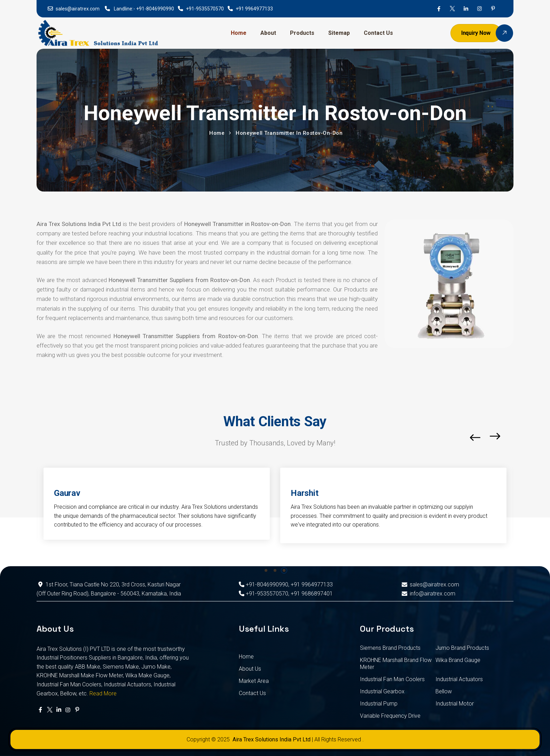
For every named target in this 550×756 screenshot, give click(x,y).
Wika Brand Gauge (458, 660)
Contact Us (378, 33)
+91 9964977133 (254, 9)
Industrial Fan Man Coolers (392, 679)
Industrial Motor (455, 704)
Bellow (444, 691)
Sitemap (339, 33)
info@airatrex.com (428, 594)
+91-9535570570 (205, 9)
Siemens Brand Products (390, 648)
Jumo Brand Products (462, 648)
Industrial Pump (379, 704)
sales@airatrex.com (78, 9)
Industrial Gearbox (382, 691)
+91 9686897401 (312, 594)
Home (239, 33)
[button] (512, 438)
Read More (103, 693)
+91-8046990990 (155, 9)
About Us (250, 669)
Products (302, 33)
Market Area (254, 681)
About (268, 33)
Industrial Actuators (459, 679)
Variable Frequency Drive (390, 716)
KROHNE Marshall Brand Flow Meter (396, 664)
